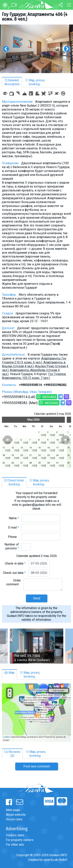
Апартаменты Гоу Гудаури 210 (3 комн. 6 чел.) (34, 360)
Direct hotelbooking (14, 482)
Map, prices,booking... (35, 82)
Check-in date (15, 563)
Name (14, 518)
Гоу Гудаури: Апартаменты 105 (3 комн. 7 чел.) (34, 376)
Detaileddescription (12, 82)
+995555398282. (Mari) (20, 403)
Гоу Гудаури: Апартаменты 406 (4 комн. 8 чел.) (35, 17)
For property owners (20, 840)
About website (16, 815)
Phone (13, 537)
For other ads (15, 845)
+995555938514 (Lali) (19, 397)
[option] (36, 49)
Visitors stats (15, 835)
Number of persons (12, 546)
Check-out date (14, 573)
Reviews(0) (12, 754)
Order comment (13, 582)
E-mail (14, 527)
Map (9, 673)
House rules (14, 819)
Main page (13, 810)
